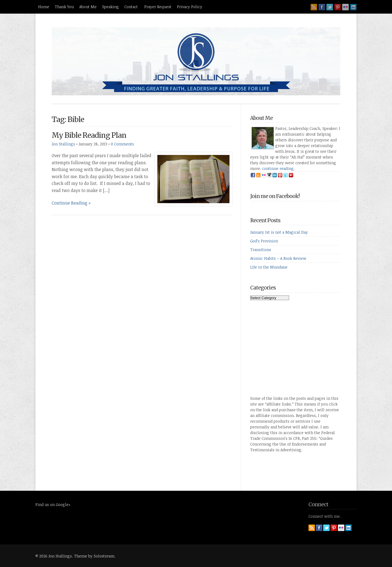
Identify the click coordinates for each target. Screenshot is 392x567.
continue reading (278, 168)
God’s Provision (264, 241)
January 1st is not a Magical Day (279, 232)
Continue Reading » (71, 203)
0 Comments (122, 144)
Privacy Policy (190, 7)
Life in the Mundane (269, 267)
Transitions (261, 250)
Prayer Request (158, 7)
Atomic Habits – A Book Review (278, 258)
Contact (132, 7)
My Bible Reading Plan (89, 135)
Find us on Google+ (53, 504)
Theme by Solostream (94, 556)
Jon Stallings (63, 144)
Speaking (111, 7)
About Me (88, 7)
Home (44, 7)
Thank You (64, 7)
